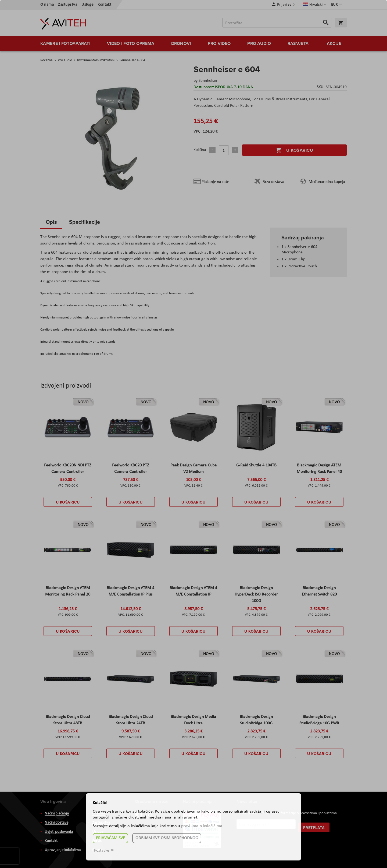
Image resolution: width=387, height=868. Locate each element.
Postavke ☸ (104, 851)
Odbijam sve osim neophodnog (167, 838)
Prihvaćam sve (110, 838)
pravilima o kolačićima (202, 826)
